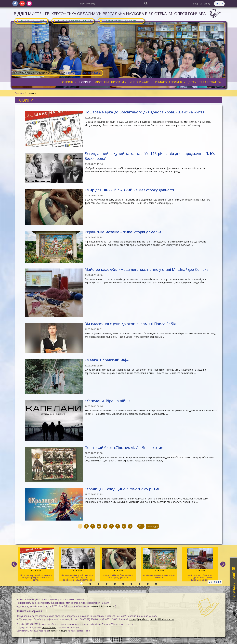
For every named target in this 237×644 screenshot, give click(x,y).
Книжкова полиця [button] (170, 82)
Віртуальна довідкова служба (72, 21)
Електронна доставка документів (120, 21)
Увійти (219, 4)
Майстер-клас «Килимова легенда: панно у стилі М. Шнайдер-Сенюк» (146, 269)
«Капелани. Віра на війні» (107, 401)
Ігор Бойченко (49, 627)
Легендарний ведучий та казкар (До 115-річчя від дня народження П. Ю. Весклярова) (77, 564)
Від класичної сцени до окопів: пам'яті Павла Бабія (130, 324)
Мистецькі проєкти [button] (111, 82)
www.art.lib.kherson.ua (103, 606)
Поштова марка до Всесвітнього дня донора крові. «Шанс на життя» (145, 112)
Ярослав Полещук (58, 631)
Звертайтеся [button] (202, 4)
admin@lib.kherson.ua (162, 619)
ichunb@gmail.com (139, 619)
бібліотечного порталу (83, 73)
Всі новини (215, 582)
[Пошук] (146, 3)
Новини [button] (85, 82)
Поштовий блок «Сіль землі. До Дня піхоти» (124, 447)
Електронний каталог (31, 21)
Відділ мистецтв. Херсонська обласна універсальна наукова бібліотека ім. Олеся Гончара (110, 14)
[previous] (14, 564)
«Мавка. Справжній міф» (107, 360)
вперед (153, 526)
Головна (20, 93)
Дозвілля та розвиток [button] (206, 82)
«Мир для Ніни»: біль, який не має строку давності (129, 190)
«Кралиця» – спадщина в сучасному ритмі (122, 489)
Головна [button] (68, 82)
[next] (223, 564)
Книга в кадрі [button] (141, 82)
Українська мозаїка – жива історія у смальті (124, 232)
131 (141, 526)
